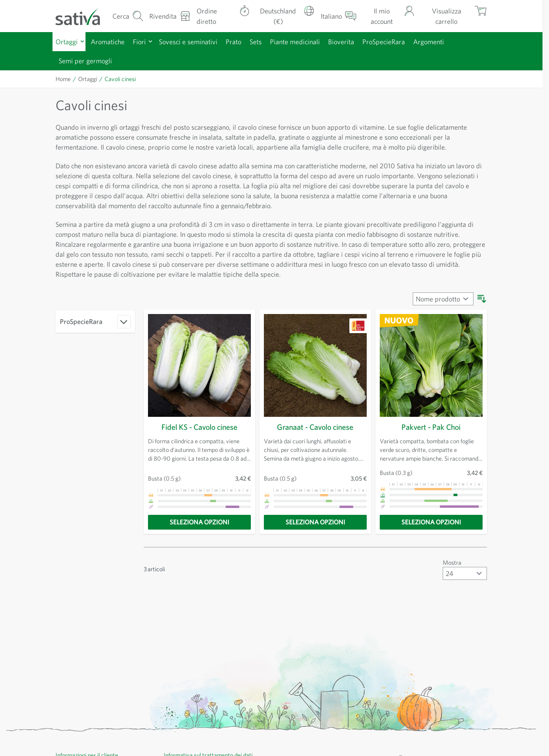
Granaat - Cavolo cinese (315, 427)
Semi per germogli (85, 61)
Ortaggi (67, 42)
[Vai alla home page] (83, 16)
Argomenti (429, 42)
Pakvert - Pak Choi (431, 427)
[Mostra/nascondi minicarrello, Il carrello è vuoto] (454, 16)
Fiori (139, 42)
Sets (256, 42)
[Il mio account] (389, 16)
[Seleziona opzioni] (199, 522)
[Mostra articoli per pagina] (465, 573)
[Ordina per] (443, 299)
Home (63, 79)
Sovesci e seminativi (188, 42)
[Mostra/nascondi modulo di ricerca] (128, 16)
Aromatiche (108, 42)
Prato (233, 42)
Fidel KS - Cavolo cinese (199, 427)
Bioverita (341, 42)
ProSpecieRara (384, 42)
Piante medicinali (295, 42)
